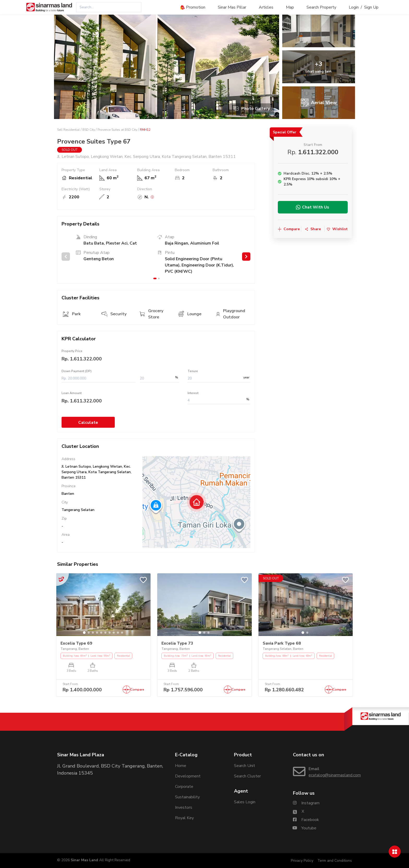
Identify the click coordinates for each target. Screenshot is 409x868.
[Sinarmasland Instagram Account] (306, 803)
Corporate (184, 787)
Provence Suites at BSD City (117, 130)
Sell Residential (68, 130)
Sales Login (245, 802)
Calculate (88, 423)
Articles (266, 7)
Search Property (321, 7)
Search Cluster (247, 776)
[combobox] (109, 7)
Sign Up (371, 7)
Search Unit (245, 766)
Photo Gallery (252, 109)
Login (354, 7)
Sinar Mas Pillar (232, 7)
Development (188, 776)
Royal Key (184, 818)
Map (290, 7)
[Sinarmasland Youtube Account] (305, 828)
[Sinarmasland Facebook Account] (306, 820)
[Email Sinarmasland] (322, 772)
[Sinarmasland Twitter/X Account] (299, 811)
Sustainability (187, 797)
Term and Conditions (335, 861)
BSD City (89, 130)
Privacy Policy (302, 861)
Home (181, 766)
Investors (184, 807)
